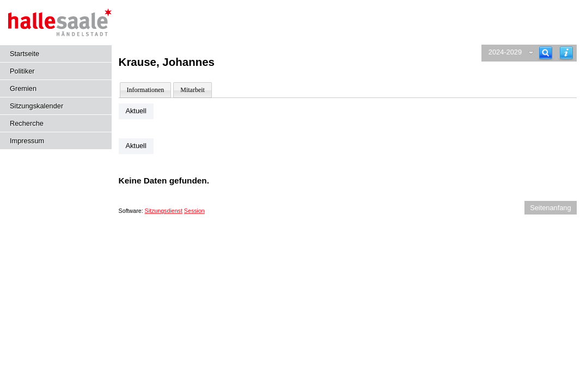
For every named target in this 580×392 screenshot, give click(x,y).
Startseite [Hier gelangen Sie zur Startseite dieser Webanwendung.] (25, 54)
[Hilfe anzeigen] (566, 53)
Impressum (27, 141)
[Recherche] (546, 53)
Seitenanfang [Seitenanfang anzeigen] (550, 208)
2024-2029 (505, 52)
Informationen (146, 90)
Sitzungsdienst (164, 211)
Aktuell (136, 111)
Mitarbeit (193, 90)
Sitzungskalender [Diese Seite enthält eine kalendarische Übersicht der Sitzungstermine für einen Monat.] (36, 106)
